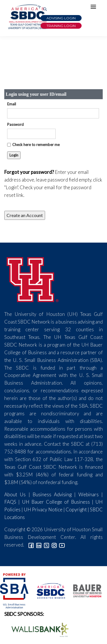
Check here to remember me (36, 145)
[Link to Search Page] (45, 10)
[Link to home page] (27, 17)
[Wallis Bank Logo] (37, 629)
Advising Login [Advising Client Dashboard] (61, 18)
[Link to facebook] (31, 545)
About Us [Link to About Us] (15, 494)
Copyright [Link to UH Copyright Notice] (76, 509)
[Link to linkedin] (39, 545)
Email (12, 104)
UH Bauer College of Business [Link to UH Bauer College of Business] (56, 502)
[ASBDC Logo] (48, 590)
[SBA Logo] (15, 590)
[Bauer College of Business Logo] (84, 590)
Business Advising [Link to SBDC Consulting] (52, 494)
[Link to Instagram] (54, 545)
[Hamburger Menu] (95, 8)
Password (15, 124)
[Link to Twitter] (47, 545)
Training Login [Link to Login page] (61, 26)
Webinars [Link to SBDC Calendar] (89, 494)
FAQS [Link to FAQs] (10, 502)
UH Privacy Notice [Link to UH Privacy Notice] (43, 509)
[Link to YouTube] (62, 545)
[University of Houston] (33, 279)
